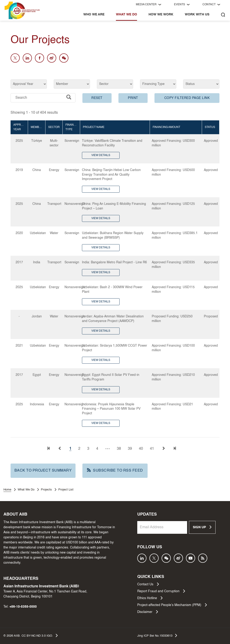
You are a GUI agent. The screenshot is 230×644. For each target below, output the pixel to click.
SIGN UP (202, 527)
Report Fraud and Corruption (161, 591)
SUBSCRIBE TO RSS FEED (115, 470)
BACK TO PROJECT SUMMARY (43, 471)
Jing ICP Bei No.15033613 (157, 635)
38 (119, 449)
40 (141, 449)
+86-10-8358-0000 (23, 607)
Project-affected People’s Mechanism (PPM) (172, 605)
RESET (97, 98)
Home (7, 490)
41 (152, 449)
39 (130, 449)
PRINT (133, 98)
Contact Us (148, 584)
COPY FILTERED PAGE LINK (187, 98)
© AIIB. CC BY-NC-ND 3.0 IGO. (31, 635)
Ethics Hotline (150, 598)
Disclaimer (148, 612)
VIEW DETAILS (101, 155)
